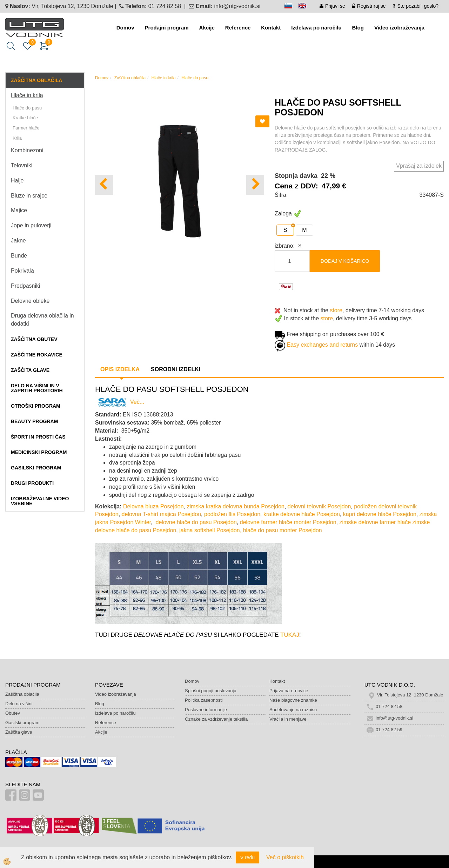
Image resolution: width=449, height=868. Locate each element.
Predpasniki (26, 286)
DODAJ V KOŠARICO (345, 261)
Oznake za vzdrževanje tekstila (216, 719)
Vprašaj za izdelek (419, 166)
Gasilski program (22, 723)
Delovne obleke (30, 301)
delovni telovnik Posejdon (319, 506)
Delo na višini (19, 704)
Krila (17, 138)
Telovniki (22, 165)
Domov (125, 28)
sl (291, 7)
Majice (19, 210)
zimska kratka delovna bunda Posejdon (236, 506)
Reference (238, 28)
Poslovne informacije (206, 710)
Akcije (207, 28)
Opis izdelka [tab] (120, 369)
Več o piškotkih (285, 857)
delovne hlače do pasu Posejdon (196, 522)
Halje (17, 181)
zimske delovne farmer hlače (375, 522)
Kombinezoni (27, 150)
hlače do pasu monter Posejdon (283, 530)
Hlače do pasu (27, 108)
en (306, 7)
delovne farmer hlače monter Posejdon (288, 522)
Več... (120, 402)
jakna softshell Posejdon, (210, 530)
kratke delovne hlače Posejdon (302, 514)
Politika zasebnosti (204, 700)
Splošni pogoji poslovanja (211, 691)
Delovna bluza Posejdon (153, 506)
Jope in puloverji (31, 225)
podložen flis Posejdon (232, 514)
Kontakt (271, 28)
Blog (358, 28)
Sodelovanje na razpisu (293, 710)
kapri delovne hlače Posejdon (380, 514)
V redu (247, 857)
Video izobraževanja (399, 28)
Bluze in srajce (29, 196)
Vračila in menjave (288, 719)
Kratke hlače (25, 118)
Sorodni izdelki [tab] (176, 369)
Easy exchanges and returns (322, 345)
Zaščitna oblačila (130, 78)
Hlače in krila (27, 95)
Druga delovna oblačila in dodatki (42, 320)
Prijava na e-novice (289, 691)
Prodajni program (167, 28)
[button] (255, 185)
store (336, 310)
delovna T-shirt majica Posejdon (162, 514)
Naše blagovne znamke (293, 700)
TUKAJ (290, 635)
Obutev (13, 713)
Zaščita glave (19, 732)
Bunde (19, 256)
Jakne (18, 241)
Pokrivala (22, 271)
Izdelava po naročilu (316, 28)
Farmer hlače (26, 128)
